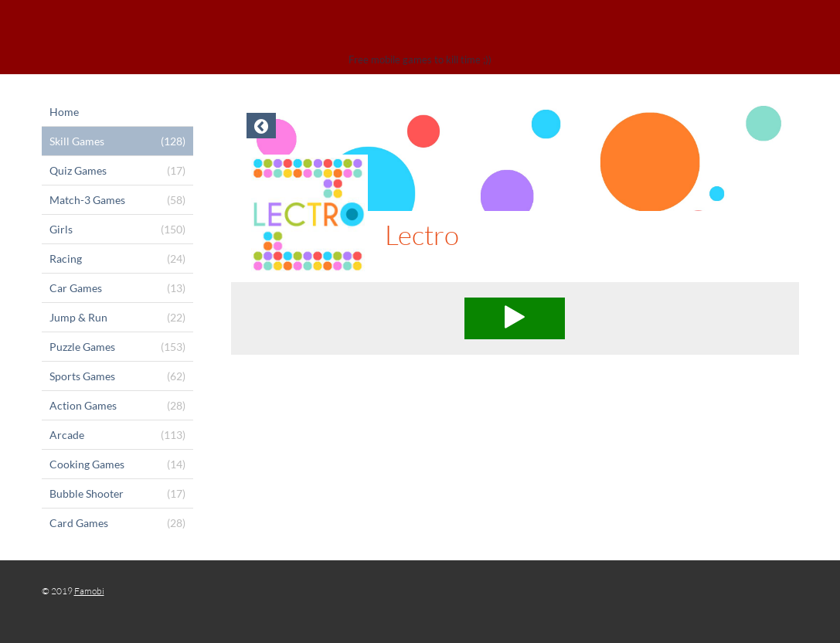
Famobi (89, 591)
